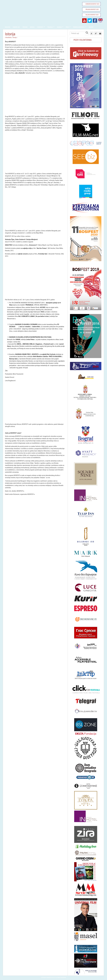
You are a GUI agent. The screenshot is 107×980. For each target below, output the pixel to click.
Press (67, 27)
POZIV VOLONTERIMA (83, 40)
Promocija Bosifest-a (79, 27)
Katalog (32, 27)
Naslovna (8, 27)
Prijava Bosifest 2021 (92, 9)
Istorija (15, 37)
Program (25, 27)
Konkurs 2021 (16, 27)
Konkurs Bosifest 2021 (93, 4)
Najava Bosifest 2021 (92, 15)
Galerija (59, 27)
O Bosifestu (40, 27)
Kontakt (91, 27)
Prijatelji (50, 27)
